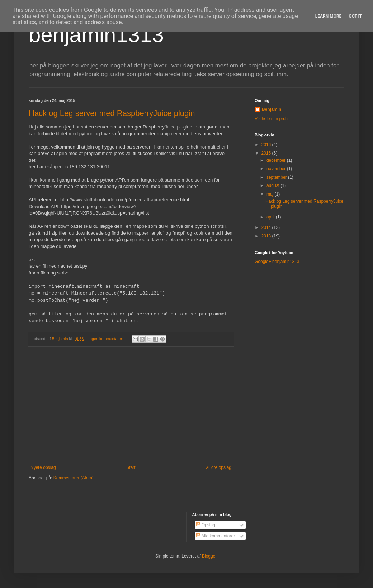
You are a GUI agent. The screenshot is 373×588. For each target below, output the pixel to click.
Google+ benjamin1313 (277, 262)
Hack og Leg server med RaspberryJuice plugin (112, 113)
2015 (267, 153)
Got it (355, 16)
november (277, 169)
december (277, 160)
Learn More (329, 16)
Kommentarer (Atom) (74, 478)
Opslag (206, 525)
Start (131, 467)
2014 (267, 227)
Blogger (209, 556)
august (273, 185)
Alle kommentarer (216, 536)
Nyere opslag (43, 467)
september (277, 177)
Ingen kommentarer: (107, 339)
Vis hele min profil (272, 119)
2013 (267, 236)
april (271, 217)
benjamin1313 (96, 35)
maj (271, 194)
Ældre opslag (219, 467)
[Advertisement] (131, 406)
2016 (267, 145)
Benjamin (272, 109)
